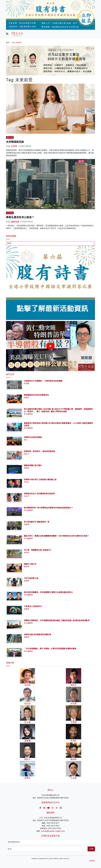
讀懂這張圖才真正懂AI (33, 465)
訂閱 (91, 849)
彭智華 (14, 146)
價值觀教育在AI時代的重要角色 (36, 395)
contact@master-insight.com (53, 831)
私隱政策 (92, 861)
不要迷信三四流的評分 (33, 606)
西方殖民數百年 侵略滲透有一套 (37, 522)
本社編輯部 (28, 414)
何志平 (27, 482)
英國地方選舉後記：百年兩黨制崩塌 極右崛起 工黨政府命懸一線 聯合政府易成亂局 (57, 620)
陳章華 (27, 567)
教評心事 (10, 137)
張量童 (27, 637)
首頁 (8, 43)
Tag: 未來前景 (17, 43)
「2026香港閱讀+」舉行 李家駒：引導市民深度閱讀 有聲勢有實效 (50, 649)
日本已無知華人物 (31, 578)
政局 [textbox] (9, 243)
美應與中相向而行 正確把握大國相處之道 (40, 479)
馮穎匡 (27, 468)
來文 (26, 440)
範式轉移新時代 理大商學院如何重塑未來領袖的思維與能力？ (48, 508)
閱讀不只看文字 (30, 564)
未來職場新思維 (15, 142)
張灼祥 (27, 552)
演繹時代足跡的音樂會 (33, 437)
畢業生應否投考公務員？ (20, 217)
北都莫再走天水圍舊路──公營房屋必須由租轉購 (43, 381)
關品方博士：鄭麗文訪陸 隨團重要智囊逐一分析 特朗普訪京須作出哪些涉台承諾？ (57, 536)
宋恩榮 (27, 383)
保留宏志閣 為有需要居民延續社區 (38, 634)
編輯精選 (15, 222)
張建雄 (27, 524)
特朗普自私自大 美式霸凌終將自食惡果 (39, 494)
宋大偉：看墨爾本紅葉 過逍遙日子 (38, 550)
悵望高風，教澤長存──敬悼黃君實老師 (40, 451)
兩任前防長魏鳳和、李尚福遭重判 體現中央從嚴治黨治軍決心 (48, 592)
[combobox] (50, 244)
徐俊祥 (27, 397)
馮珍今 (27, 454)
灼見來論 (10, 213)
